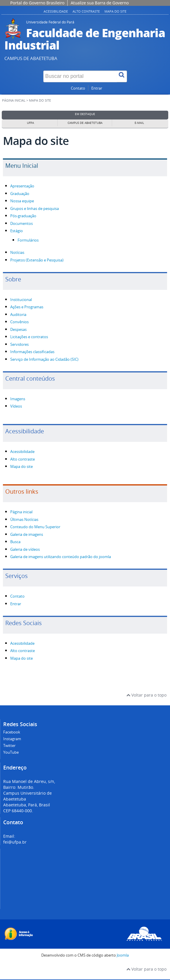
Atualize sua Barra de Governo (100, 3)
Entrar (97, 88)
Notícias (17, 253)
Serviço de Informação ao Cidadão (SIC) (44, 359)
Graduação (20, 194)
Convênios (19, 322)
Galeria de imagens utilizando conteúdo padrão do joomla (61, 557)
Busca (15, 542)
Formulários (28, 240)
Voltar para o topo (146, 695)
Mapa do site (115, 11)
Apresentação (22, 186)
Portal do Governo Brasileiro (37, 3)
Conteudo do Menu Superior (35, 527)
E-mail (139, 123)
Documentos (22, 224)
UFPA (30, 123)
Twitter (9, 746)
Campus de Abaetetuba (85, 123)
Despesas (18, 330)
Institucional (21, 300)
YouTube (11, 752)
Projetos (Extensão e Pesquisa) (37, 260)
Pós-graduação (23, 216)
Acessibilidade (56, 11)
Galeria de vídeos (25, 549)
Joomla (123, 955)
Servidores (19, 344)
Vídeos (16, 406)
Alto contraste (86, 11)
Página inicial (14, 100)
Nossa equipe (22, 201)
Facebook (12, 732)
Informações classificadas (32, 352)
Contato (78, 88)
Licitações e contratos (29, 337)
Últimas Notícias (24, 520)
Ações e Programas (27, 307)
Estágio (17, 231)
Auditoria (18, 315)
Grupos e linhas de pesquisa (35, 209)
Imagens (18, 399)
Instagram (12, 739)
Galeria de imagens (27, 535)
